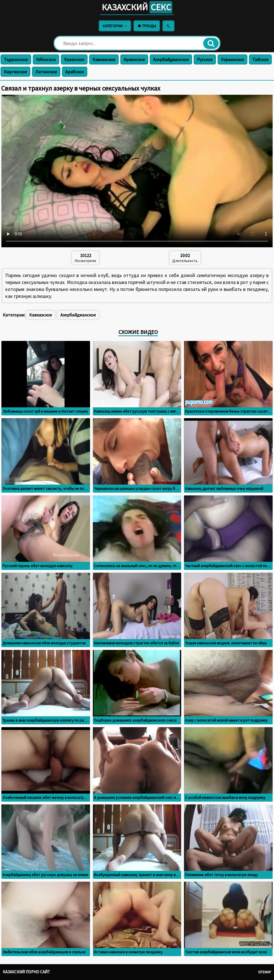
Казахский (137, 7)
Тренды (147, 26)
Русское (205, 59)
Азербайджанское (171, 59)
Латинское (46, 72)
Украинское (232, 59)
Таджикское (16, 59)
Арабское (75, 72)
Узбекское (46, 59)
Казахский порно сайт (26, 972)
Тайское (260, 59)
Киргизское (15, 72)
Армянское (134, 59)
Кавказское (104, 59)
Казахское (74, 59)
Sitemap (265, 972)
